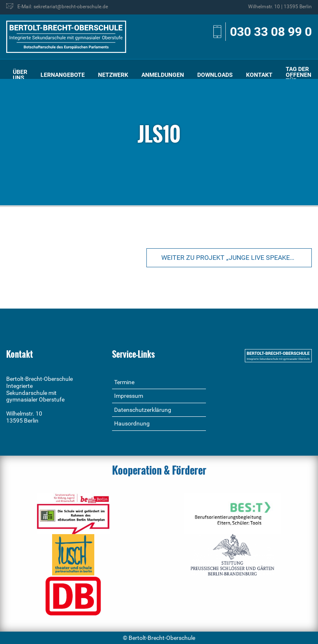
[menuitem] (20, 75)
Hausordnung (132, 423)
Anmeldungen (163, 75)
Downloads (215, 75)
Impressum (129, 396)
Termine (124, 382)
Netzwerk (113, 75)
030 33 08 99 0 (271, 32)
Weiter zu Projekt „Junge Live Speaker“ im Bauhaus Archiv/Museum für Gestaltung (237, 258)
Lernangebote (63, 75)
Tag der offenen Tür (299, 75)
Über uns (20, 75)
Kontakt (259, 75)
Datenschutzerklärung (143, 410)
